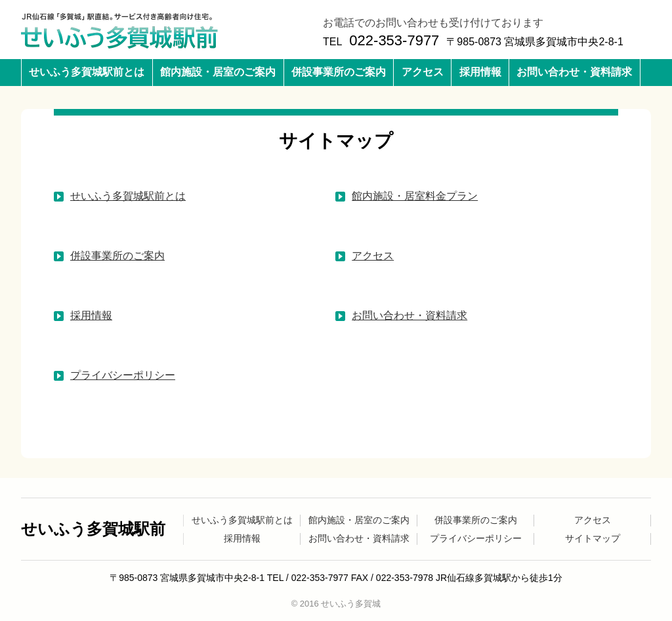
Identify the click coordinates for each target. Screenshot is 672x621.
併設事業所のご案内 (339, 72)
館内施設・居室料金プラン (415, 196)
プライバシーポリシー (123, 375)
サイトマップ (593, 538)
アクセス (423, 72)
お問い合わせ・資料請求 (574, 72)
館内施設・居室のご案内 (218, 72)
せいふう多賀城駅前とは (87, 72)
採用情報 (480, 72)
